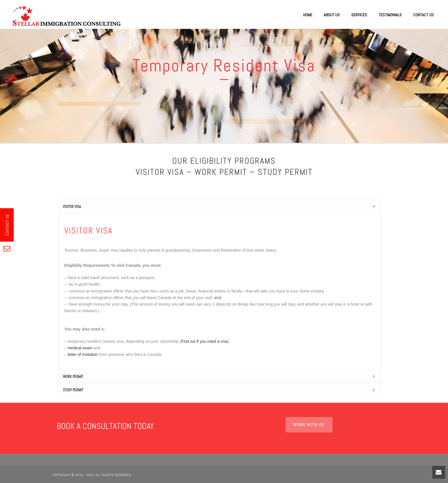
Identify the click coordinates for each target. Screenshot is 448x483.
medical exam (80, 348)
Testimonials (390, 15)
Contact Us (423, 15)
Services (359, 15)
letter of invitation (83, 354)
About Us (332, 15)
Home (308, 15)
